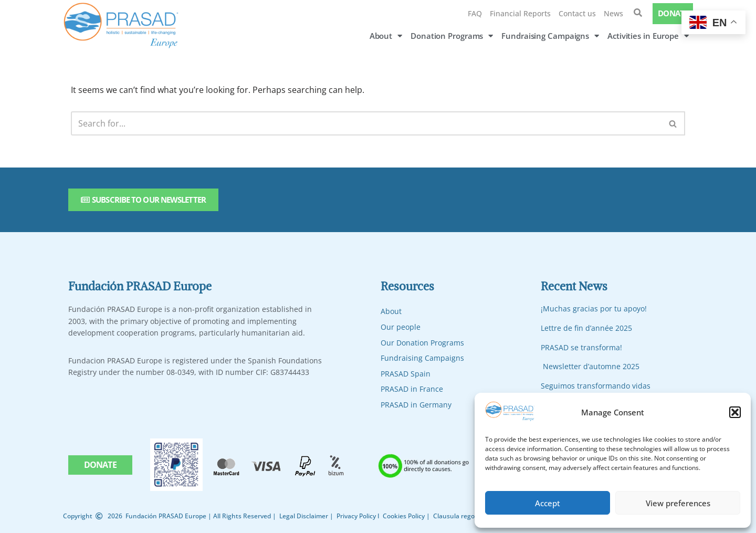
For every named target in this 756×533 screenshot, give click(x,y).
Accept (548, 503)
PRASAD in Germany (416, 405)
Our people (401, 327)
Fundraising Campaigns (550, 36)
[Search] (366, 123)
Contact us (577, 13)
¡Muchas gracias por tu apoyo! (594, 309)
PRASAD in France (412, 389)
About (386, 36)
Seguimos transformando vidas (596, 386)
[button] (735, 412)
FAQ (475, 13)
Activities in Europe (648, 36)
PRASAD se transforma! (581, 347)
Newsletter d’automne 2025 (591, 366)
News (613, 13)
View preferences (678, 503)
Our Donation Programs (422, 343)
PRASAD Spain (406, 374)
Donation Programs (452, 36)
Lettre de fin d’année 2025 (586, 328)
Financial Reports (520, 13)
